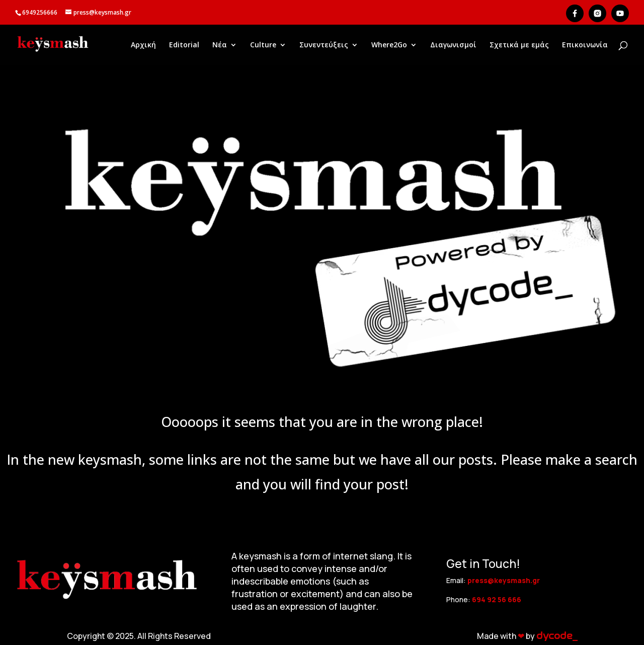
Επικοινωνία (585, 45)
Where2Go (389, 45)
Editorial (184, 45)
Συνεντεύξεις (324, 45)
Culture (263, 45)
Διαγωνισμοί (453, 45)
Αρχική (143, 45)
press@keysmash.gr (504, 580)
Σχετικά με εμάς (519, 45)
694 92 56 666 (497, 599)
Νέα (220, 45)
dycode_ (557, 636)
